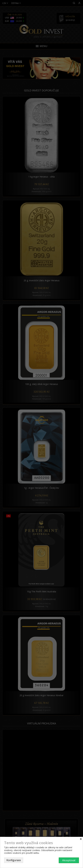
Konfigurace (14, 860)
